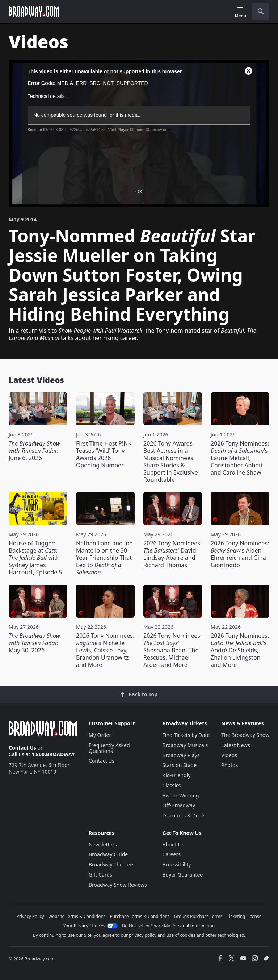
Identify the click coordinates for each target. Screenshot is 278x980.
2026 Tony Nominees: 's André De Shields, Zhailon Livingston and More (240, 650)
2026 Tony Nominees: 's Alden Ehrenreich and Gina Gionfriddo (240, 554)
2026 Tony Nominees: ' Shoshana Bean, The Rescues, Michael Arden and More (172, 650)
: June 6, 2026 (34, 451)
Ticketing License (244, 916)
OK (139, 192)
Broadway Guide (108, 854)
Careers (172, 854)
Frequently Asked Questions (109, 748)
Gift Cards (100, 875)
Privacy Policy (30, 916)
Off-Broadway (179, 805)
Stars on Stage (180, 765)
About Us (173, 844)
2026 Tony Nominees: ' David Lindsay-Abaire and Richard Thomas (172, 554)
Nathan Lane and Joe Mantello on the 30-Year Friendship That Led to (104, 558)
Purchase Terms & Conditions (140, 916)
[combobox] (258, 11)
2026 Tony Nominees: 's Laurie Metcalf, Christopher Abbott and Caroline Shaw (240, 458)
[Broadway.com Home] (34, 11)
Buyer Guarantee (183, 875)
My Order (100, 735)
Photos (229, 765)
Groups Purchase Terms (198, 916)
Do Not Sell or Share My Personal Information (169, 926)
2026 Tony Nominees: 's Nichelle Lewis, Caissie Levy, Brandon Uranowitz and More (105, 650)
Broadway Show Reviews (118, 885)
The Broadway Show (245, 735)
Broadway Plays (181, 755)
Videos (229, 755)
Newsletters (103, 844)
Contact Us (22, 748)
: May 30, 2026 (34, 643)
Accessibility (177, 864)
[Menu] (241, 12)
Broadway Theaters (112, 864)
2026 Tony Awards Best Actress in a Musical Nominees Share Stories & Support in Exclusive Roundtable (170, 462)
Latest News (236, 745)
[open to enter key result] (261, 11)
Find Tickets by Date (186, 735)
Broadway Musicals (185, 745)
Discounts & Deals (184, 815)
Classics (172, 785)
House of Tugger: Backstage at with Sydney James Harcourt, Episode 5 (35, 558)
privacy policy (143, 935)
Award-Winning (181, 796)
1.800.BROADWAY (53, 754)
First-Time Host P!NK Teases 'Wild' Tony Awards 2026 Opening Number (104, 454)
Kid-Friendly (177, 775)
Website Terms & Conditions (77, 916)
